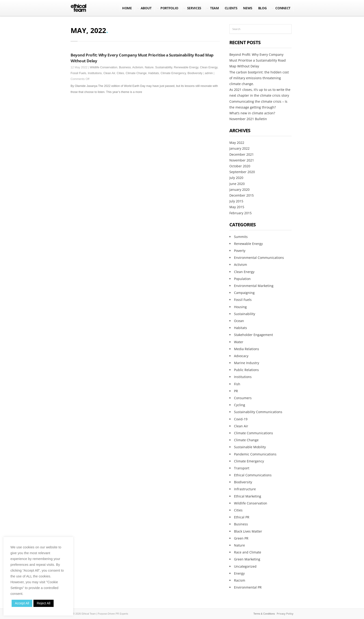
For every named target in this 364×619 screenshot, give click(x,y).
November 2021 (242, 160)
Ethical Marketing (248, 496)
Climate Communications (253, 433)
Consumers (243, 398)
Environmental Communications (259, 258)
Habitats (154, 73)
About (146, 8)
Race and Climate (248, 552)
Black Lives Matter (248, 531)
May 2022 (237, 143)
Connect (283, 8)
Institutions (95, 73)
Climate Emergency (173, 73)
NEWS (248, 8)
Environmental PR (248, 587)
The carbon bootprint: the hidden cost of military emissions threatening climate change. (259, 78)
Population (242, 279)
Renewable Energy (186, 67)
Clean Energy (209, 67)
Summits (241, 237)
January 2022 (239, 148)
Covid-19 (241, 419)
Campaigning (244, 293)
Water (239, 342)
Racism (240, 580)
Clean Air (109, 73)
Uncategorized (245, 566)
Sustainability (164, 67)
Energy (239, 573)
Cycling (240, 405)
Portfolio (169, 8)
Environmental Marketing (254, 286)
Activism (138, 67)
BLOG (262, 8)
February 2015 (240, 213)
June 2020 (237, 184)
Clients (231, 8)
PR (236, 391)
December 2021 (242, 154)
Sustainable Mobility (250, 447)
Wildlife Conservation (104, 67)
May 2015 (237, 207)
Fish (237, 384)
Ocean (239, 321)
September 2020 (242, 172)
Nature (149, 67)
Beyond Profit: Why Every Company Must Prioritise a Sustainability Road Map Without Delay (258, 60)
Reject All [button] (43, 603)
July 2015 (236, 201)
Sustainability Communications (258, 412)
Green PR (241, 538)
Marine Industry (247, 363)
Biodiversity (195, 73)
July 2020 (236, 178)
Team (214, 8)
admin (209, 73)
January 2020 (239, 189)
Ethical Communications (253, 475)
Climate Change (136, 73)
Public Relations (246, 370)
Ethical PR (242, 517)
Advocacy (241, 356)
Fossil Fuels (78, 73)
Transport (242, 468)
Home (127, 8)
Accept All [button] (22, 603)
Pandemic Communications (255, 454)
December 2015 (242, 195)
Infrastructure (245, 489)
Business (125, 67)
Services (194, 8)
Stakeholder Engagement (253, 335)
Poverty (240, 251)
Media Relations (247, 349)
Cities (120, 73)
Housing (240, 307)
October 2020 (240, 166)
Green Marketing (247, 559)
